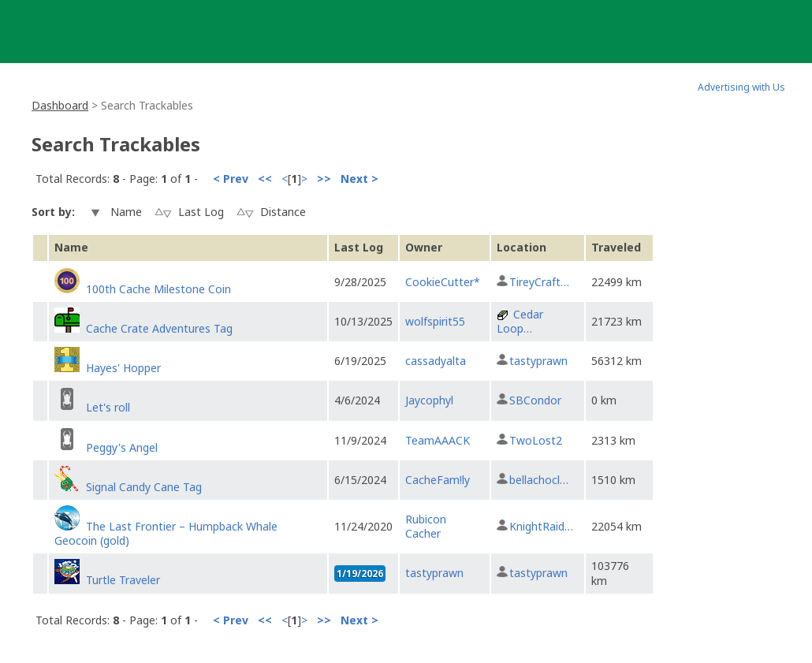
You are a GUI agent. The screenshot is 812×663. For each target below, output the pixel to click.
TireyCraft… (539, 282)
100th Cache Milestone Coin (158, 289)
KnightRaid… (541, 526)
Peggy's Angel (122, 447)
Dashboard (60, 105)
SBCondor (535, 400)
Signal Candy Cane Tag (144, 487)
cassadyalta (436, 361)
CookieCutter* (443, 282)
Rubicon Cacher (426, 526)
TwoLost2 (536, 440)
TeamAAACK (438, 440)
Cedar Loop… (520, 321)
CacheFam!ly (438, 480)
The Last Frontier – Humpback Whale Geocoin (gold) (166, 533)
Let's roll (108, 407)
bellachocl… (539, 480)
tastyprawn (538, 361)
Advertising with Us (741, 87)
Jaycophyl (429, 400)
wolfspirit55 (435, 321)
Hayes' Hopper (123, 368)
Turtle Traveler (123, 580)
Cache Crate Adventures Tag (159, 328)
